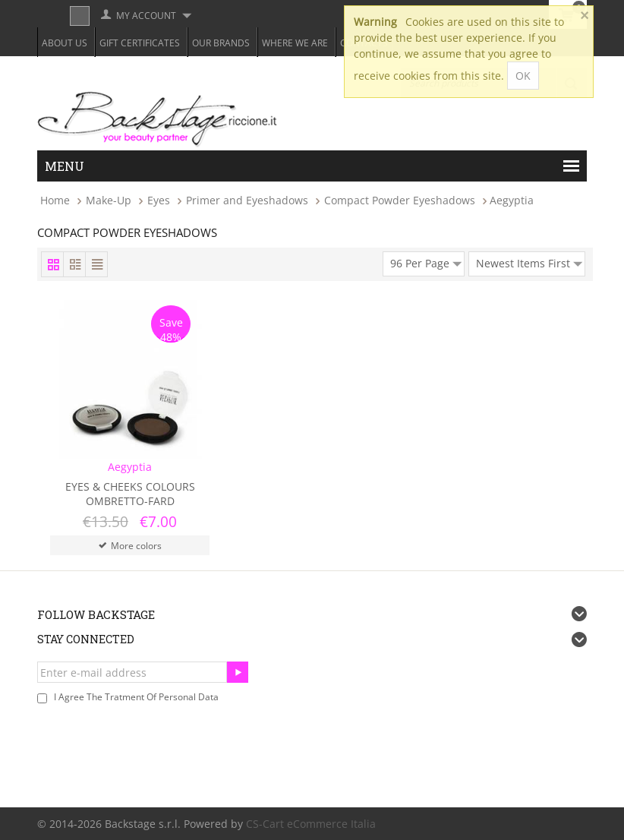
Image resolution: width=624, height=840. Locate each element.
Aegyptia (130, 467)
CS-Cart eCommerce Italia (311, 824)
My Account (146, 16)
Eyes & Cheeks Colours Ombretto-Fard (130, 494)
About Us (65, 43)
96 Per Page (426, 261)
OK (523, 76)
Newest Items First (529, 261)
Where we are (295, 43)
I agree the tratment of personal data (136, 697)
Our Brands (221, 43)
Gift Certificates (140, 43)
